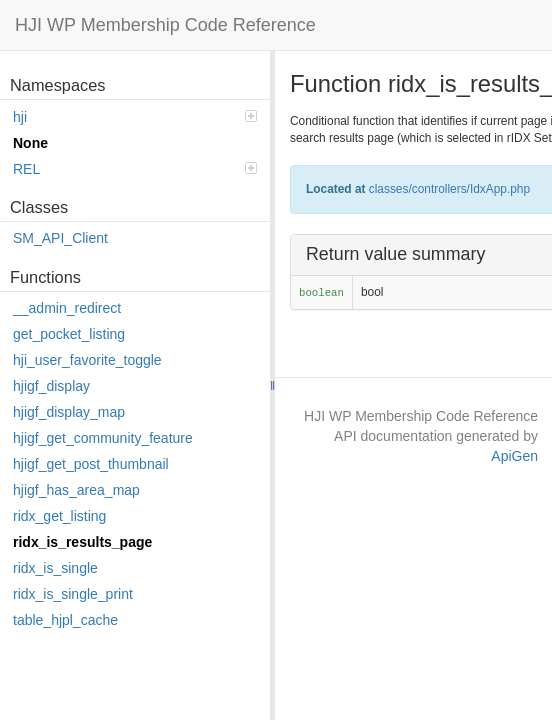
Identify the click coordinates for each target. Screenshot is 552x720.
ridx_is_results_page (82, 542)
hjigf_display (51, 386)
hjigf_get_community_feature (103, 438)
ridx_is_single (55, 568)
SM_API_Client (60, 238)
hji (135, 117)
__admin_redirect (67, 308)
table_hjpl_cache (65, 620)
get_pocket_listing (69, 334)
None (30, 143)
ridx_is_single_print (73, 594)
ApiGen (514, 456)
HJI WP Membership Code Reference (165, 25)
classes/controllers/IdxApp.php (449, 189)
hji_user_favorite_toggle (87, 360)
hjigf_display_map (69, 412)
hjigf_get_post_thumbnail (91, 464)
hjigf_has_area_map (76, 490)
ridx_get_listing (59, 516)
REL (135, 169)
